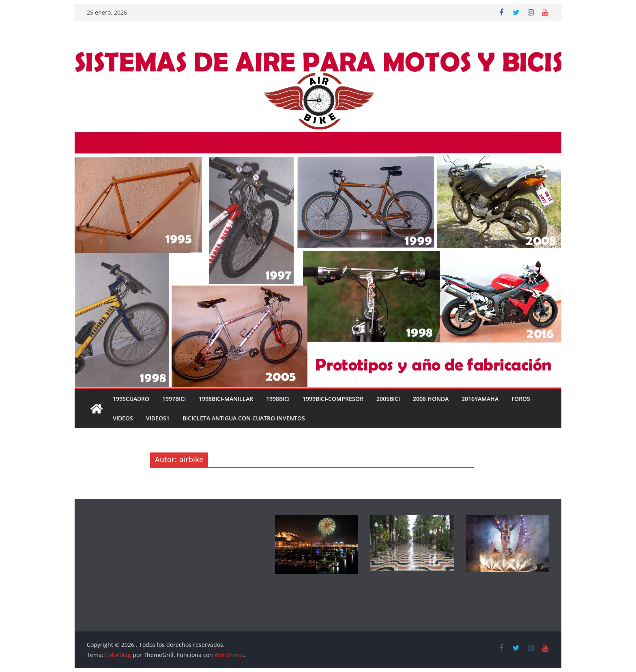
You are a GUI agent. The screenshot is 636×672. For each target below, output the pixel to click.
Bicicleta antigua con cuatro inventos (244, 418)
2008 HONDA (431, 399)
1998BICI (278, 399)
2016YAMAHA (480, 399)
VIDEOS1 (158, 418)
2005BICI (388, 399)
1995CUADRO (131, 399)
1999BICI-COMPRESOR (333, 399)
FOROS (521, 399)
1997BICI (174, 399)
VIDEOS (123, 418)
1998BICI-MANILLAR (226, 399)
